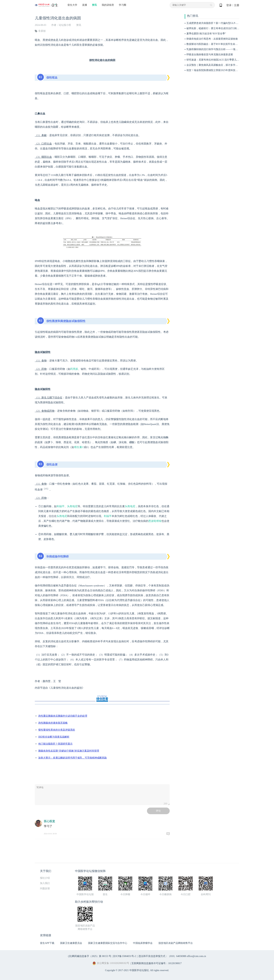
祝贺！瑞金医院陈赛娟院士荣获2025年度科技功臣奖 (215, 70)
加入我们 (45, 883)
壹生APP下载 (47, 943)
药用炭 (74, 369)
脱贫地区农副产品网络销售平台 (176, 943)
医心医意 (49, 821)
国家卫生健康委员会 (71, 943)
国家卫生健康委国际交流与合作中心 (108, 943)
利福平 (61, 506)
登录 (229, 5)
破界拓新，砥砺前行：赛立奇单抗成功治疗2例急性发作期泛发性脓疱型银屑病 (229, 28)
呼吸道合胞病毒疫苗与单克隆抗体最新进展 (210, 55)
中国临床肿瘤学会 (143, 943)
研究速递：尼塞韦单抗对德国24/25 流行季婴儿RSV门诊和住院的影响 (224, 60)
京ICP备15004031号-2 (124, 956)
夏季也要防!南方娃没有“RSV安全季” (206, 34)
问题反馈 (45, 888)
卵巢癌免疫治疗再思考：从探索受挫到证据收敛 (212, 39)
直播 (85, 5)
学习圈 (122, 5)
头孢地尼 (72, 506)
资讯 (94, 5)
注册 (237, 5)
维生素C (79, 447)
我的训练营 (108, 5)
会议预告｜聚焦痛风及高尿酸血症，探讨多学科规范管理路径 (219, 65)
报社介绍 (45, 878)
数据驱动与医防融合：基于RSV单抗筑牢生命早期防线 (216, 44)
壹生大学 (72, 5)
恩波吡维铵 (155, 521)
